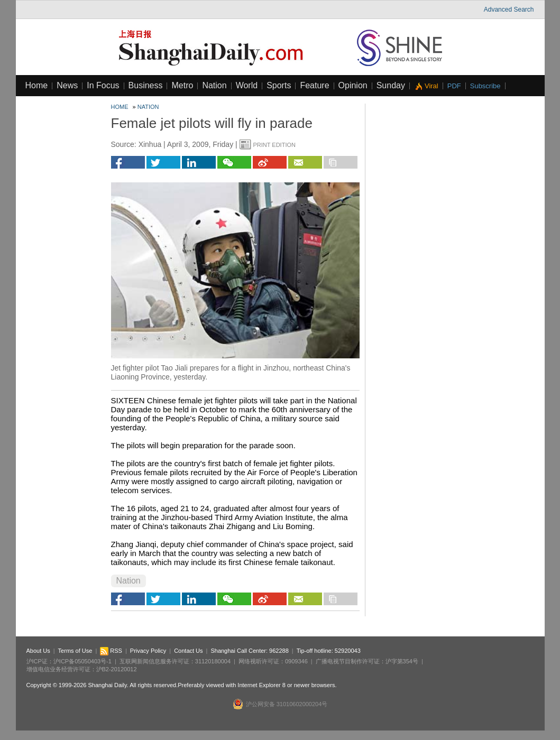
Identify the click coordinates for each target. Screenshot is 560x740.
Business (146, 85)
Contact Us (188, 651)
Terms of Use (75, 651)
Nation (214, 85)
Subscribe (485, 86)
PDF (454, 86)
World (247, 85)
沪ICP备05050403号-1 (82, 661)
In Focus (103, 85)
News (67, 85)
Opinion (353, 85)
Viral (432, 86)
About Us (38, 651)
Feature (314, 85)
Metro (182, 85)
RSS (111, 651)
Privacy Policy (148, 651)
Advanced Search (509, 10)
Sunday (391, 85)
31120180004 (213, 661)
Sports (279, 85)
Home (37, 85)
